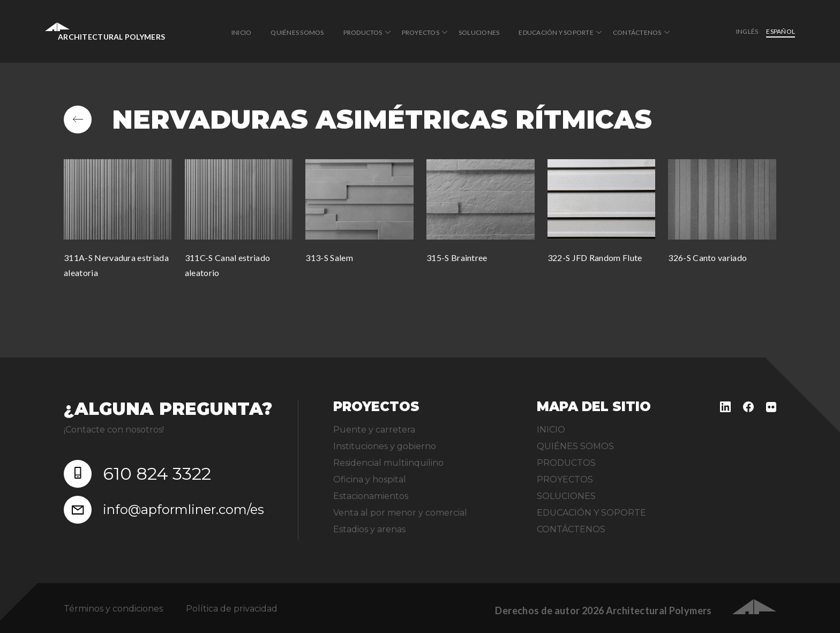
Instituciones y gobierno (385, 446)
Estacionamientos (371, 496)
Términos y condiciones (113, 609)
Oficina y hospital (370, 479)
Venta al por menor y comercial (400, 513)
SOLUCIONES (479, 32)
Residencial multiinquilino (388, 463)
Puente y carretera (374, 430)
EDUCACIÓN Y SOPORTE (556, 32)
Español (781, 31)
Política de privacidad (232, 609)
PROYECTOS (421, 32)
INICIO (241, 32)
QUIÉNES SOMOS (297, 32)
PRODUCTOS (363, 32)
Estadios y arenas (369, 529)
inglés (747, 31)
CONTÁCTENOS (637, 32)
